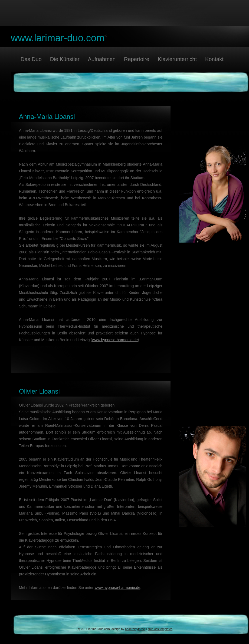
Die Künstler (65, 59)
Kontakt (214, 59)
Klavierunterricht (177, 59)
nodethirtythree (135, 629)
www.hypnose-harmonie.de (115, 340)
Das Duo (31, 59)
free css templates (160, 629)
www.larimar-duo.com (58, 38)
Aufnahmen (102, 59)
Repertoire (137, 59)
